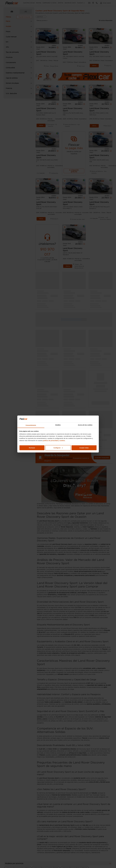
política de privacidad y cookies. (54, 441)
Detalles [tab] (58, 425)
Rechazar (32, 448)
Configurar (58, 448)
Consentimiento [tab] (31, 425)
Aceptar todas (84, 448)
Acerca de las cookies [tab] (85, 425)
